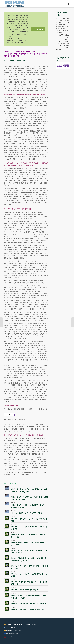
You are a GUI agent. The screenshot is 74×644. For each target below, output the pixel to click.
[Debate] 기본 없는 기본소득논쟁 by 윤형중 (26, 590)
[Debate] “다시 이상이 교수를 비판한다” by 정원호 (28, 604)
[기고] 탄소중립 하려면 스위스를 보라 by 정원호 (27, 513)
